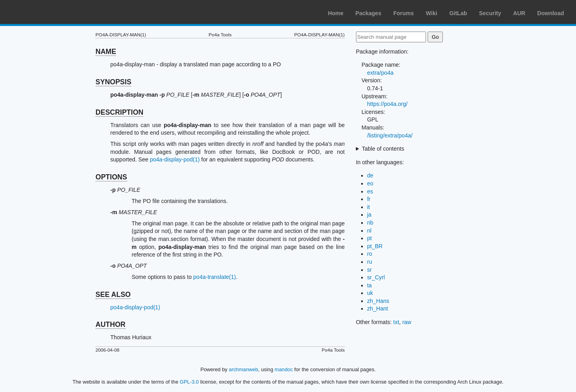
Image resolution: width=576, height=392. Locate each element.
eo (370, 183)
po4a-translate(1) (215, 277)
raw (407, 322)
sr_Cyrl (376, 277)
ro (370, 254)
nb (370, 223)
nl (369, 231)
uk (370, 293)
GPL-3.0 (189, 382)
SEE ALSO (113, 294)
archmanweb (243, 369)
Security (490, 13)
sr (370, 270)
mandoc (284, 369)
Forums (403, 13)
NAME (106, 52)
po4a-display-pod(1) (175, 159)
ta (370, 285)
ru (370, 262)
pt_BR (375, 246)
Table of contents (383, 149)
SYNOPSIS (113, 82)
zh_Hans (378, 301)
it (369, 207)
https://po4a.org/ (387, 104)
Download (551, 13)
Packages (369, 13)
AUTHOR (111, 324)
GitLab (458, 13)
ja (369, 215)
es (370, 191)
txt (396, 322)
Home (336, 13)
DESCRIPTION (120, 112)
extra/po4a (380, 73)
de (370, 175)
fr (369, 199)
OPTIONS (111, 177)
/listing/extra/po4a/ (390, 135)
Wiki (432, 13)
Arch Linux (44, 12)
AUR (519, 13)
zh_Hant (378, 308)
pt (370, 238)
